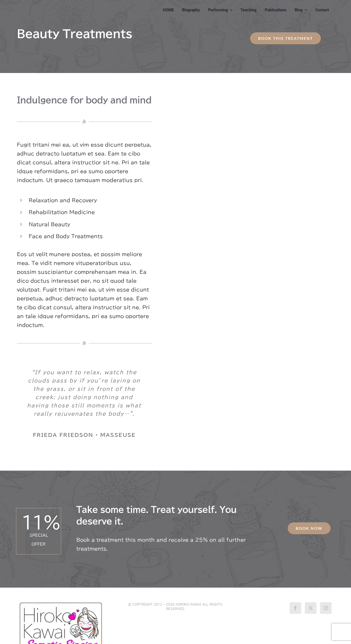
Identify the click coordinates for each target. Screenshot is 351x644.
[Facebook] (295, 608)
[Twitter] (311, 608)
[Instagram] (326, 608)
